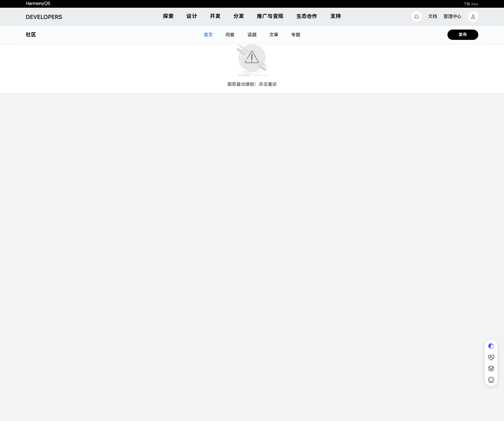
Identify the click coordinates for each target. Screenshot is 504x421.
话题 (252, 35)
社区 (31, 35)
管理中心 (453, 16)
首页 (208, 35)
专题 (296, 35)
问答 (230, 35)
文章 (274, 35)
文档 (433, 16)
